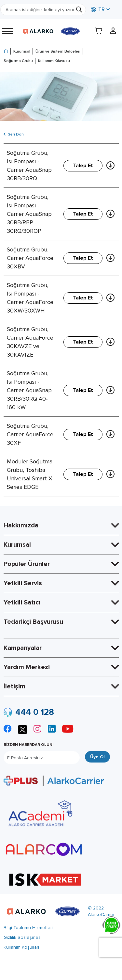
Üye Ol (97, 757)
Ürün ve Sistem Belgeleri (58, 51)
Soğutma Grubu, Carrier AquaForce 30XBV (30, 258)
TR (98, 9)
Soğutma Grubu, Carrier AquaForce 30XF (30, 434)
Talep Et (83, 166)
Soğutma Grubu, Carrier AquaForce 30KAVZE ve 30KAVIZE (30, 342)
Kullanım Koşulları (21, 947)
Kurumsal (22, 51)
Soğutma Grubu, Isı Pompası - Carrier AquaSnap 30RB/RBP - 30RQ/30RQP (29, 214)
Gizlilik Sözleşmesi (23, 937)
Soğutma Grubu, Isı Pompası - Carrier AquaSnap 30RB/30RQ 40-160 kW (29, 390)
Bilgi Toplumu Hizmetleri (28, 928)
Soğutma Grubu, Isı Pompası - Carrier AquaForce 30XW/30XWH (30, 298)
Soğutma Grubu (18, 61)
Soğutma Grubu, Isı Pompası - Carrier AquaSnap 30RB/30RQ (29, 166)
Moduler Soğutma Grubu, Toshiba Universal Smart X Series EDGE (30, 474)
